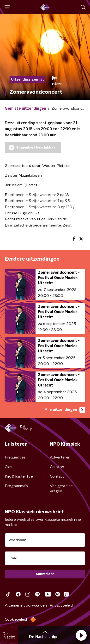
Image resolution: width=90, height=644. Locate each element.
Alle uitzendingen (65, 410)
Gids (9, 467)
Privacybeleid (61, 605)
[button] (81, 635)
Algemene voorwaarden (26, 605)
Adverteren (60, 457)
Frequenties (15, 457)
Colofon (57, 467)
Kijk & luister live (19, 476)
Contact (57, 476)
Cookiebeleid (16, 619)
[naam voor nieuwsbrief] (45, 540)
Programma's (16, 486)
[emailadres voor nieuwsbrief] (45, 558)
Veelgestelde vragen (61, 489)
